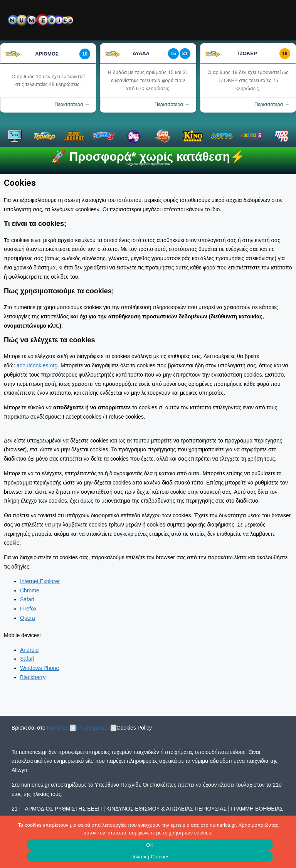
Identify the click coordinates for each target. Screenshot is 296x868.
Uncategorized (93, 728)
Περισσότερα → (72, 104)
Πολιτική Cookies (150, 857)
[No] (286, 842)
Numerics (58, 728)
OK (150, 845)
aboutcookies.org (37, 365)
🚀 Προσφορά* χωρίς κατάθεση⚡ (148, 157)
